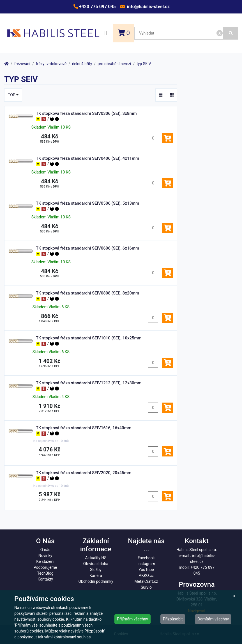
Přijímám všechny (132, 619)
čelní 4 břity (82, 64)
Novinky (45, 556)
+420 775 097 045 (97, 7)
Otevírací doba (96, 564)
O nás (45, 550)
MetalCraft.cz (146, 581)
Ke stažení (45, 561)
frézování (22, 64)
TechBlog (45, 573)
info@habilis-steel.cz (148, 7)
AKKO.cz (146, 576)
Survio (146, 587)
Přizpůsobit (173, 619)
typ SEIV (144, 64)
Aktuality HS (96, 558)
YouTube (146, 570)
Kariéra (96, 576)
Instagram (146, 564)
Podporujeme (45, 567)
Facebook (146, 558)
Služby (96, 570)
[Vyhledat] (231, 33)
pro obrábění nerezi (114, 64)
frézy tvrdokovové (51, 64)
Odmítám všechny (213, 619)
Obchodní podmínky (96, 581)
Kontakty (45, 579)
